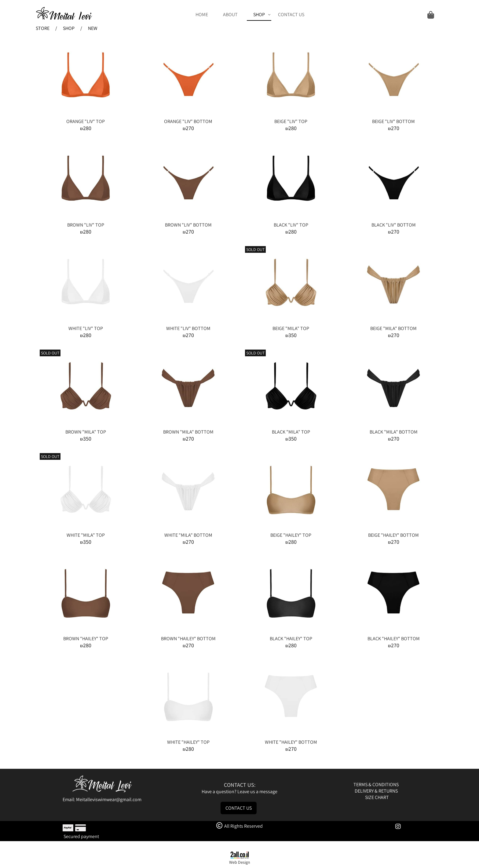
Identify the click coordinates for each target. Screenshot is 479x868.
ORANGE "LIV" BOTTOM (188, 121)
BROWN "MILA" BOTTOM (188, 432)
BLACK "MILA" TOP (291, 432)
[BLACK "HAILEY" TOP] (291, 632)
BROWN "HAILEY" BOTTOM (188, 639)
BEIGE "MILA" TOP (291, 328)
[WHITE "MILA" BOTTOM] (188, 529)
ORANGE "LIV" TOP (86, 121)
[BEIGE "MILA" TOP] (291, 322)
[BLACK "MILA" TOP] (291, 425)
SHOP (262, 15)
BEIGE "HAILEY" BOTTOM (393, 535)
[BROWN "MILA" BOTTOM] (188, 425)
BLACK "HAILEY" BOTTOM (394, 639)
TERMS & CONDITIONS (377, 784)
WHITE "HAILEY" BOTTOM (291, 742)
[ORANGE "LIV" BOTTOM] (188, 115)
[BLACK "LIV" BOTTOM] (393, 218)
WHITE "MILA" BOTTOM (188, 535)
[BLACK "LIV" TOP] (291, 218)
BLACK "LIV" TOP (291, 225)
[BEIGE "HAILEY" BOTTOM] (393, 529)
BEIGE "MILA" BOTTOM (393, 328)
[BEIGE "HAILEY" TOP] (291, 529)
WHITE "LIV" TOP (86, 328)
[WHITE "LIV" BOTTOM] (188, 322)
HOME (202, 15)
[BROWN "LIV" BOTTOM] (188, 218)
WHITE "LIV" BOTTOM (188, 328)
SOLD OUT (255, 249)
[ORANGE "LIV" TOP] (86, 115)
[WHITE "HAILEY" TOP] (188, 736)
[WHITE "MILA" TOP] (86, 529)
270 (190, 128)
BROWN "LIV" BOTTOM (188, 225)
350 (293, 335)
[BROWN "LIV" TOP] (86, 218)
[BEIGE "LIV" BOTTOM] (393, 115)
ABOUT (230, 15)
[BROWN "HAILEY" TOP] (86, 632)
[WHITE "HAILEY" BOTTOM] (291, 736)
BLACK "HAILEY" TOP (291, 639)
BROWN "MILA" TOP (86, 432)
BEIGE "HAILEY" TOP (291, 535)
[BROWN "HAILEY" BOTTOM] (188, 632)
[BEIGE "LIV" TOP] (291, 115)
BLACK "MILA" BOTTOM (394, 432)
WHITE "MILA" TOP (86, 535)
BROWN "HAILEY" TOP (86, 639)
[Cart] (373, 15)
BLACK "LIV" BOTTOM (394, 225)
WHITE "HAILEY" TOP (188, 742)
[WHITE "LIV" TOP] (86, 322)
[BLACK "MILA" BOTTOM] (393, 425)
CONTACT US (291, 15)
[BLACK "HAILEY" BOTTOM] (393, 632)
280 (87, 128)
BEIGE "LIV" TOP (291, 121)
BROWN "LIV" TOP (86, 225)
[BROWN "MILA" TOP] (86, 425)
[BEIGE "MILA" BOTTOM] (393, 322)
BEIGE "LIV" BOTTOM (393, 121)
